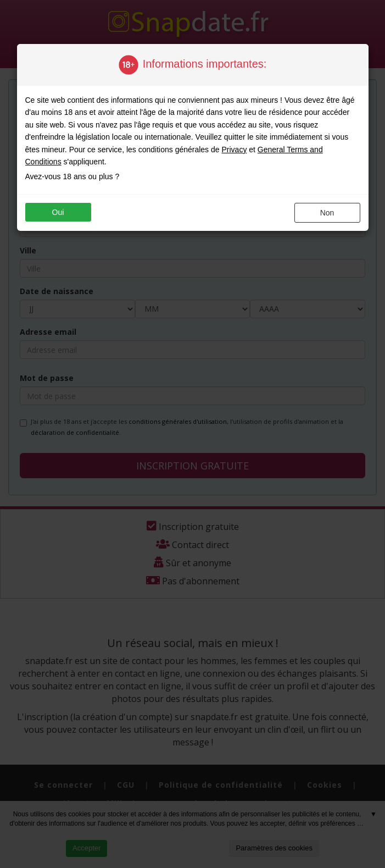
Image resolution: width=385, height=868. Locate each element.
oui (58, 212)
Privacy (234, 150)
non (327, 213)
